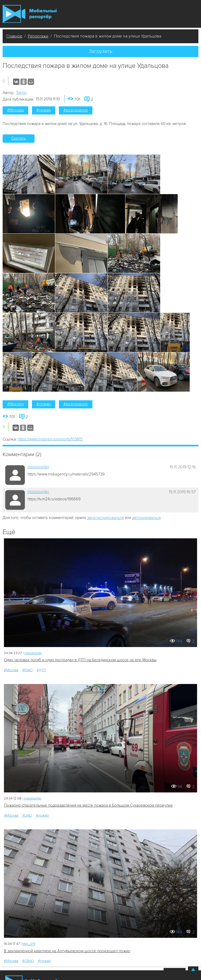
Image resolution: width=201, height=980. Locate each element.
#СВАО (28, 961)
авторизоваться (146, 518)
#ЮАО (27, 670)
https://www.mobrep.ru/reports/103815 (50, 439)
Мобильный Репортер (30, 14)
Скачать (19, 138)
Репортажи (38, 36)
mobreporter (32, 798)
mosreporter (38, 467)
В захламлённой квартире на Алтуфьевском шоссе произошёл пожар (67, 951)
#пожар (44, 110)
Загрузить (100, 51)
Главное (14, 36)
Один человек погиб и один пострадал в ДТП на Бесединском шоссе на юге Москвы (80, 660)
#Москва (15, 110)
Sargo (21, 92)
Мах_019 (29, 944)
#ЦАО (27, 815)
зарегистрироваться (105, 518)
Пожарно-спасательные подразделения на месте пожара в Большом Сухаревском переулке (88, 805)
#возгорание (76, 110)
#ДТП (41, 670)
